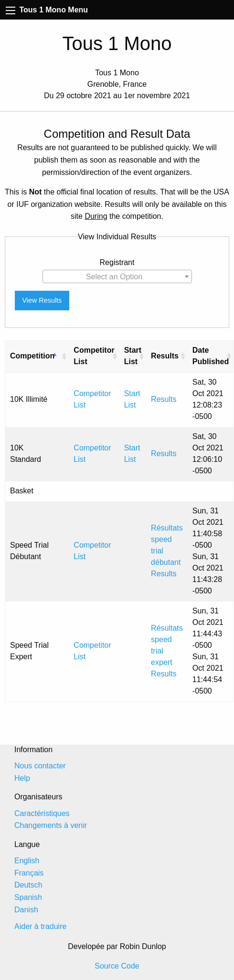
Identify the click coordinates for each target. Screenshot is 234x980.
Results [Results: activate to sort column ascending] (165, 356)
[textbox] (117, 277)
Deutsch (28, 885)
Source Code (117, 966)
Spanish (28, 897)
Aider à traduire (40, 926)
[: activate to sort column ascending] (64, 356)
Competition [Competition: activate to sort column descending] (32, 356)
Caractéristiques (42, 813)
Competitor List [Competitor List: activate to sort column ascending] (94, 356)
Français (29, 873)
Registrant (117, 262)
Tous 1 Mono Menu (47, 10)
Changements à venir (51, 825)
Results (164, 399)
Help (22, 778)
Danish (26, 910)
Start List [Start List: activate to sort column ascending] (133, 356)
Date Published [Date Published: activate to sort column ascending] (211, 356)
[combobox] (117, 276)
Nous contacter (40, 766)
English (27, 861)
